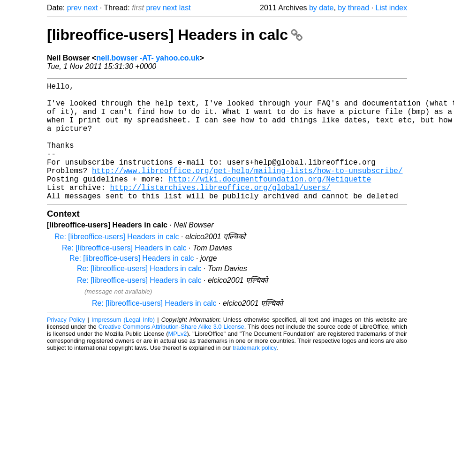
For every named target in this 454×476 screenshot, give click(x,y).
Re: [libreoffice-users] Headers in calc (117, 263)
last (185, 8)
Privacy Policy (66, 346)
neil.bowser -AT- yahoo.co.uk (148, 58)
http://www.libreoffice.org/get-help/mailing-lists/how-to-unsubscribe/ (247, 191)
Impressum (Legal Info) (123, 346)
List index (391, 8)
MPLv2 (178, 360)
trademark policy (254, 374)
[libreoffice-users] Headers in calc (175, 35)
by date (321, 8)
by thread (353, 8)
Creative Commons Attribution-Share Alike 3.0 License (171, 353)
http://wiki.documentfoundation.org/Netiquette (270, 201)
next (91, 8)
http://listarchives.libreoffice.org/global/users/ (220, 212)
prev (74, 8)
